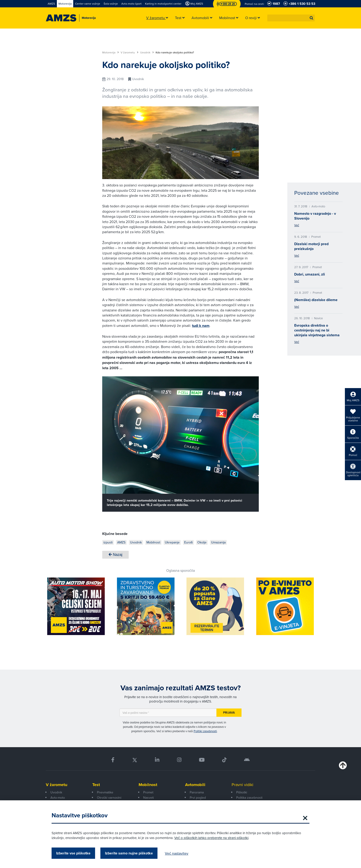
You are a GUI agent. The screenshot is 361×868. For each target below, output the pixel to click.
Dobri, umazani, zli (310, 274)
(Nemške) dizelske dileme (316, 300)
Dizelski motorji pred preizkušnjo (311, 246)
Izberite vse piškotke (73, 853)
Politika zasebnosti (249, 798)
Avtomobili (195, 785)
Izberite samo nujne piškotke (129, 853)
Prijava (229, 713)
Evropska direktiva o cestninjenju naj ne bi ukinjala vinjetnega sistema (317, 330)
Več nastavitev (177, 853)
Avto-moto (58, 798)
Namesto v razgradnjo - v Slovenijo (315, 216)
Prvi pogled (198, 798)
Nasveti (148, 798)
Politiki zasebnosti (205, 731)
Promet (148, 792)
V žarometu (130, 52)
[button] (312, 18)
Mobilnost (148, 785)
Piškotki (242, 792)
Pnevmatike (105, 792)
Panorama (197, 792)
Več (297, 225)
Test (96, 785)
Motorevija (111, 52)
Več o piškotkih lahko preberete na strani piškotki (211, 838)
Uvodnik (147, 52)
